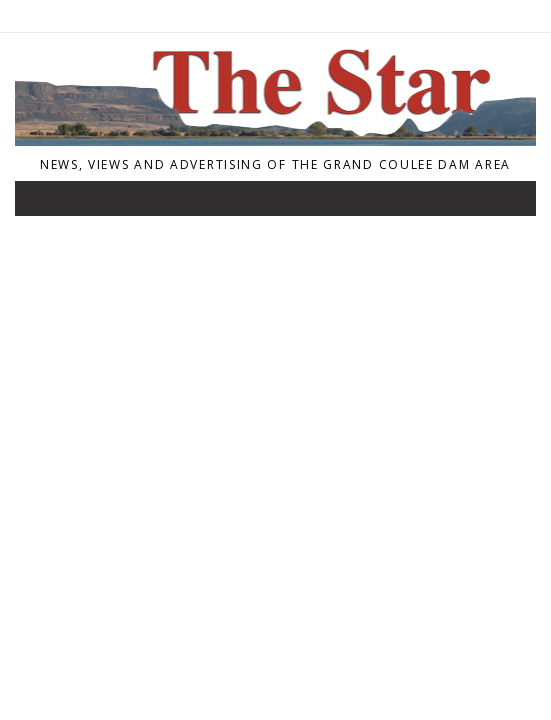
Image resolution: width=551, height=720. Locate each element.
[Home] (275, 140)
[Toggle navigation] (44, 203)
